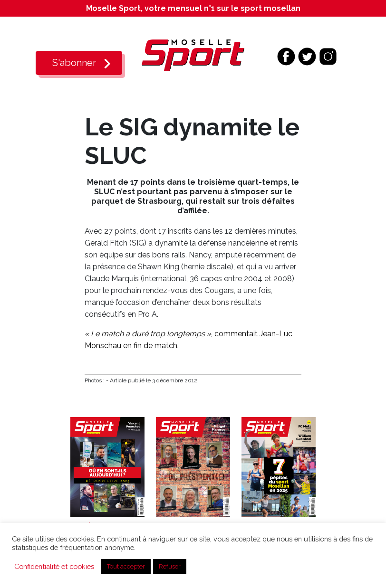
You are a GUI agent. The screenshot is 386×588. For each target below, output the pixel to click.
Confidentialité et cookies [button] (54, 566)
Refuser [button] (170, 566)
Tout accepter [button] (126, 566)
